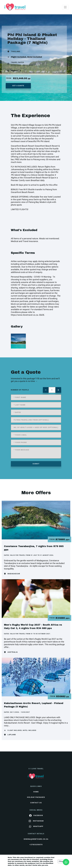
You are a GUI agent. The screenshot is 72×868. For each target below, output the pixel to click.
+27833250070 (36, 845)
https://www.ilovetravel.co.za (25, 315)
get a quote (18, 86)
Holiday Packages (36, 797)
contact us (36, 803)
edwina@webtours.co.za (36, 839)
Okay (61, 861)
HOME (36, 792)
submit (36, 464)
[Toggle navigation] (65, 7)
